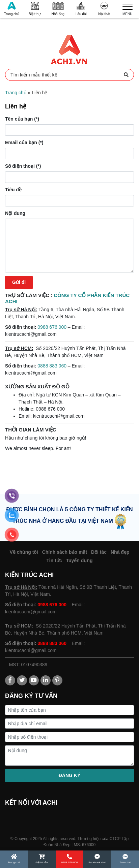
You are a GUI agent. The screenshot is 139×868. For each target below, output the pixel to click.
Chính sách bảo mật (65, 552)
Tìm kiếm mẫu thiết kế (69, 75)
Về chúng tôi (24, 552)
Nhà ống (58, 9)
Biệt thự (35, 9)
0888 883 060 (52, 366)
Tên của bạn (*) (22, 119)
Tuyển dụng (79, 560)
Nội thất (104, 9)
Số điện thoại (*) (23, 166)
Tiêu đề (13, 190)
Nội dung (15, 213)
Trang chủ (12, 9)
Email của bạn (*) (24, 142)
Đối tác (99, 552)
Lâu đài (81, 9)
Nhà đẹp (120, 552)
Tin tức (54, 560)
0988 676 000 (52, 327)
